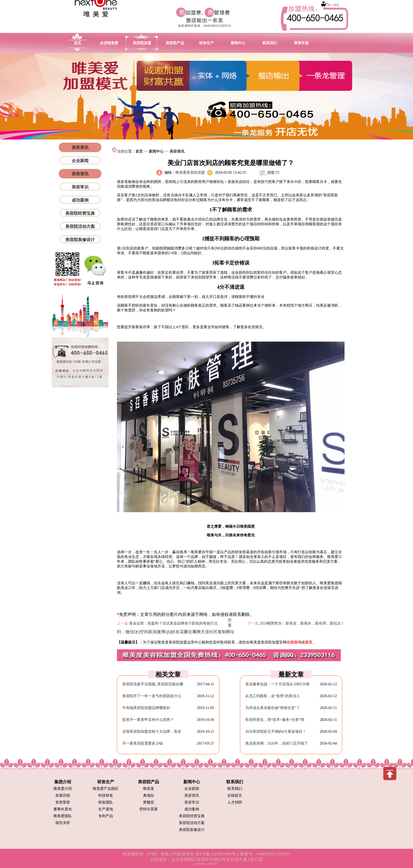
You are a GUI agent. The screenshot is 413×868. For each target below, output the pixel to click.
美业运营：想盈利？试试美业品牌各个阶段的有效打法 (173, 623)
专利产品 (106, 816)
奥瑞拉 (149, 795)
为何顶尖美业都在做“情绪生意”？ (273, 708)
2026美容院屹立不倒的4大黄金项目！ (276, 732)
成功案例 (80, 200)
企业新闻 (80, 161)
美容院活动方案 (80, 226)
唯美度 (149, 789)
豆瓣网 (194, 632)
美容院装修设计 (80, 240)
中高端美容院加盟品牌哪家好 (146, 708)
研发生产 (206, 43)
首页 (77, 43)
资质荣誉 (63, 802)
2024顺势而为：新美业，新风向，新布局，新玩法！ (302, 623)
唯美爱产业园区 (106, 789)
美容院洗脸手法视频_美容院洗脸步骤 (153, 684)
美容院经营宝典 (80, 213)
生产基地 (106, 809)
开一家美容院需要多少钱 (142, 743)
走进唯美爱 (109, 43)
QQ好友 (172, 632)
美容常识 (80, 187)
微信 (130, 632)
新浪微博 (157, 632)
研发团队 (106, 802)
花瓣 (184, 632)
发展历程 (63, 795)
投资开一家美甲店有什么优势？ (148, 720)
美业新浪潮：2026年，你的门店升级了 (277, 743)
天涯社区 (209, 632)
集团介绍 (63, 782)
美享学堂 (301, 43)
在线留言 (235, 795)
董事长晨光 (63, 809)
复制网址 (226, 632)
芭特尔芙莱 (149, 809)
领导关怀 (63, 823)
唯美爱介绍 (63, 789)
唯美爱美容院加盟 (190, 173)
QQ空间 (141, 632)
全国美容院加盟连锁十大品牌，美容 (152, 732)
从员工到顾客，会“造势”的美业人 (273, 696)
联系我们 (270, 43)
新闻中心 (238, 43)
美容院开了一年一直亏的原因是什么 (152, 696)
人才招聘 (235, 802)
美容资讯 (177, 151)
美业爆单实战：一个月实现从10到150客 (277, 684)
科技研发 (106, 795)
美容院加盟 (142, 43)
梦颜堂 (149, 802)
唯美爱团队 (63, 816)
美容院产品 (175, 43)
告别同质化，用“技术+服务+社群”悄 (275, 720)
